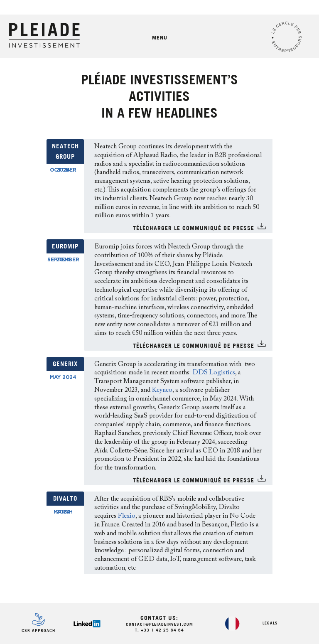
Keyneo (162, 390)
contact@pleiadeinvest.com (159, 625)
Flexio (127, 516)
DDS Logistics (214, 373)
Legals (270, 623)
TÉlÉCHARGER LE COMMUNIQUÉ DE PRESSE (194, 229)
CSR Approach (38, 631)
